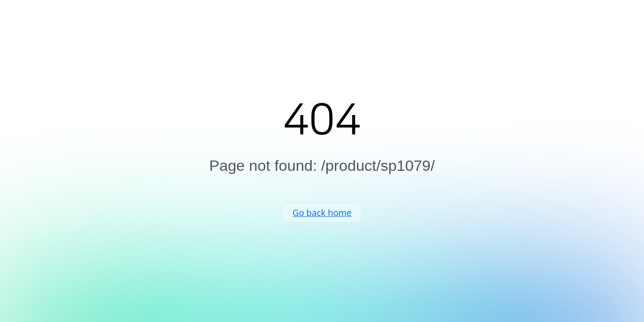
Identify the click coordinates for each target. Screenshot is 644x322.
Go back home (322, 222)
